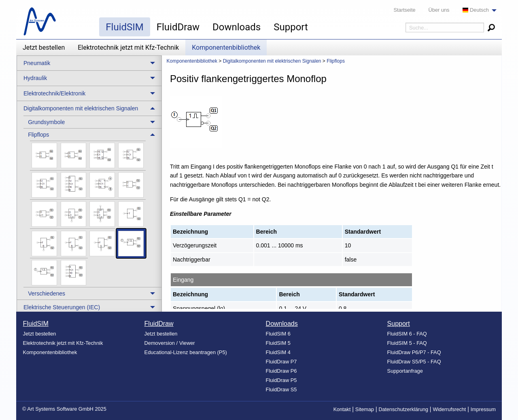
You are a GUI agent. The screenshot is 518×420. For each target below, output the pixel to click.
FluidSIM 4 (278, 352)
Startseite (405, 10)
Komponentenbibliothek (226, 47)
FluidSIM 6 (278, 334)
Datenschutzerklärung (403, 409)
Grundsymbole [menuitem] (46, 122)
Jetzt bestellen (44, 47)
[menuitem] (477, 10)
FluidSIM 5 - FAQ (407, 343)
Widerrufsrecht (449, 409)
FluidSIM (124, 27)
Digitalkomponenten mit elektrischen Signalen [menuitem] (81, 108)
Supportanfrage (405, 371)
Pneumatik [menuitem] (37, 63)
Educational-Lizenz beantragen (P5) (186, 352)
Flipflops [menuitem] (38, 135)
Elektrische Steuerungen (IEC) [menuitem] (62, 307)
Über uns (439, 10)
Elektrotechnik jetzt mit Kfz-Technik (128, 47)
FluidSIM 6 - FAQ (407, 334)
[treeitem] (92, 122)
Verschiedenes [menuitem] (47, 293)
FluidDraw (178, 27)
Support (291, 27)
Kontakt (342, 409)
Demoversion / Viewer (170, 343)
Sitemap (365, 409)
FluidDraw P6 (281, 371)
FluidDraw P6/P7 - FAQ (414, 352)
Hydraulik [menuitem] (35, 78)
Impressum (483, 409)
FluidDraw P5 (281, 380)
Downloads (237, 27)
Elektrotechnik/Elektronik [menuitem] (54, 93)
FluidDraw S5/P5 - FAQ (414, 362)
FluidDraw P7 (281, 362)
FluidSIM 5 (278, 343)
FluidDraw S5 (281, 389)
